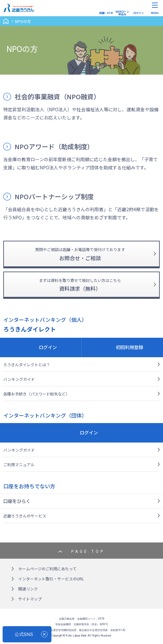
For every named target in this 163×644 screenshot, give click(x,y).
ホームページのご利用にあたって (47, 569)
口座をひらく (17, 501)
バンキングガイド (19, 379)
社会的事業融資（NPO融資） (57, 97)
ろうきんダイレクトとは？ (27, 365)
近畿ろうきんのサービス (25, 516)
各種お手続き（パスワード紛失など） (36, 394)
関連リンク (28, 589)
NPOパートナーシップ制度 (54, 196)
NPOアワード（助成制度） (54, 146)
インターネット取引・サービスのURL (51, 579)
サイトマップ (30, 599)
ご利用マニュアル (19, 464)
